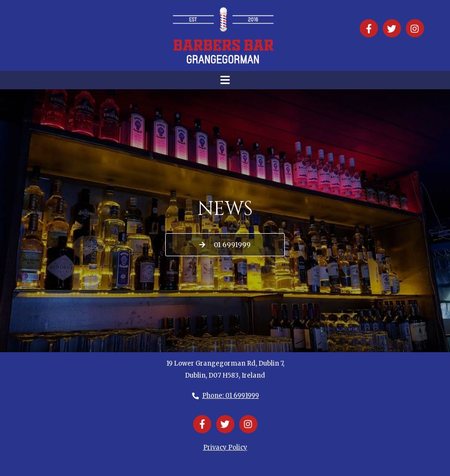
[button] (225, 80)
